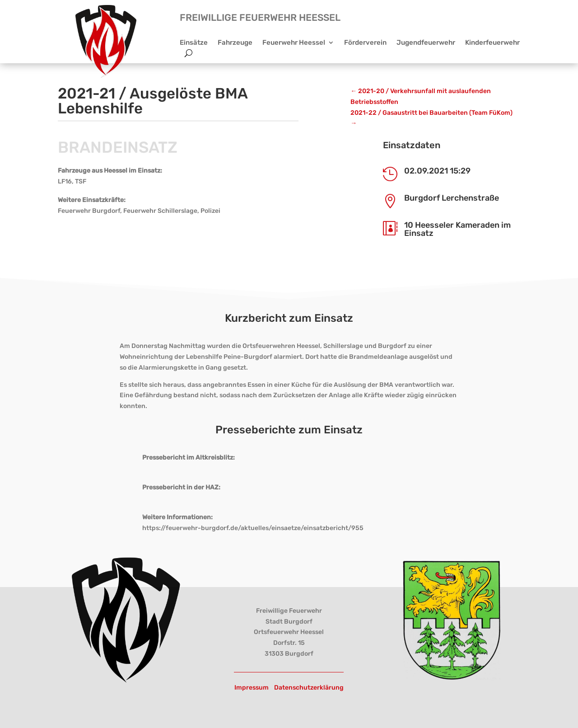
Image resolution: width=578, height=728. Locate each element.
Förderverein (365, 43)
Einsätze (194, 43)
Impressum (252, 688)
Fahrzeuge (235, 43)
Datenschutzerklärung (309, 688)
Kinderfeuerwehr (492, 43)
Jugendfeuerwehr (426, 43)
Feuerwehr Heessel (294, 43)
